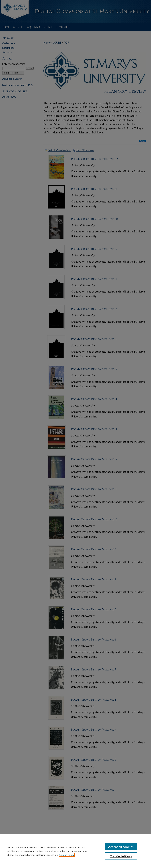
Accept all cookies (121, 847)
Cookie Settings (121, 856)
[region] (75, 851)
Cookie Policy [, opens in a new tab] (67, 855)
